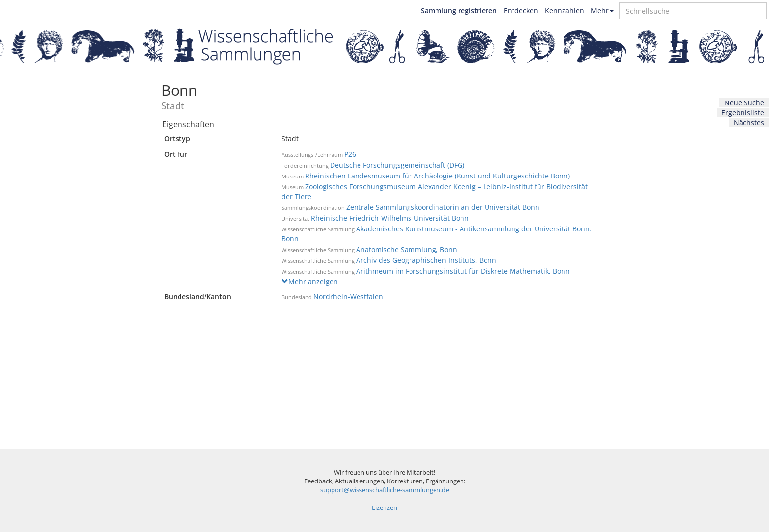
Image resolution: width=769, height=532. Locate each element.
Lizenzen (384, 508)
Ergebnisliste (743, 113)
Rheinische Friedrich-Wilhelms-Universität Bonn (390, 218)
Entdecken (521, 11)
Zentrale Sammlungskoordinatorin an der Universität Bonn (443, 207)
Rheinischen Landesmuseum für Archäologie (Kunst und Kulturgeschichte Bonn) (437, 176)
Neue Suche (744, 103)
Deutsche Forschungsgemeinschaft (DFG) (397, 165)
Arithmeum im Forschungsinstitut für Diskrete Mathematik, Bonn (463, 271)
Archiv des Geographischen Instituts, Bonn (426, 260)
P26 (350, 154)
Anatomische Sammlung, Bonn (407, 249)
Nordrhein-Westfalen (348, 296)
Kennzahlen (564, 11)
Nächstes (749, 122)
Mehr (602, 11)
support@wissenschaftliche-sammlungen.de (385, 490)
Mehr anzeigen (310, 282)
